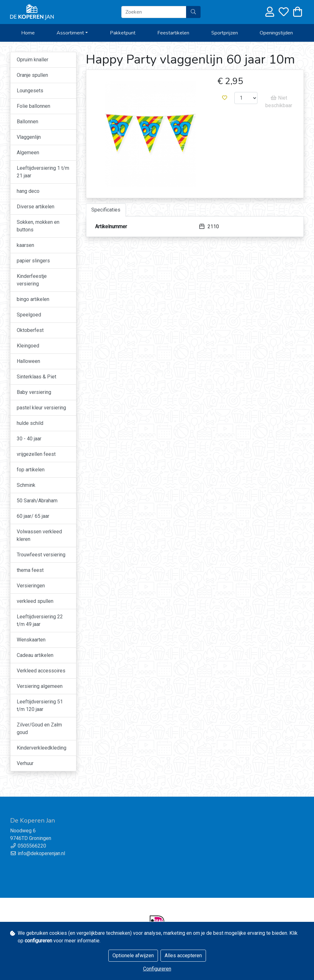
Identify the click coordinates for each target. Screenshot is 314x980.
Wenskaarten (31, 640)
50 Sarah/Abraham (37, 501)
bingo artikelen (33, 299)
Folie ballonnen (33, 106)
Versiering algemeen (40, 686)
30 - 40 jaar (29, 439)
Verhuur (25, 763)
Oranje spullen (32, 75)
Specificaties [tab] (106, 210)
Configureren (157, 969)
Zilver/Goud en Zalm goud (39, 729)
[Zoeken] (154, 12)
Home (28, 33)
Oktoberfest (30, 330)
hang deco (28, 191)
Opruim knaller (33, 60)
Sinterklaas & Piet (36, 377)
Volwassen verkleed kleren (39, 535)
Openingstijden (276, 33)
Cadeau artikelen (35, 655)
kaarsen (25, 245)
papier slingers (33, 261)
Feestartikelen (173, 33)
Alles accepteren (183, 955)
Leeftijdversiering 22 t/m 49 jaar (40, 620)
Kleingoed (28, 346)
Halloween (28, 361)
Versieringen (31, 586)
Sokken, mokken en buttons (38, 226)
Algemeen (28, 153)
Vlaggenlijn (29, 137)
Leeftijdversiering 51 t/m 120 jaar (40, 705)
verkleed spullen (35, 601)
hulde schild (30, 423)
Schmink (26, 485)
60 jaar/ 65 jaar (33, 516)
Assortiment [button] (70, 33)
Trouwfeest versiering (41, 555)
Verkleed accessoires (41, 671)
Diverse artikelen (36, 207)
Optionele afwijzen (133, 955)
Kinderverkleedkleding (42, 748)
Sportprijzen (225, 33)
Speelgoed (29, 315)
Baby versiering (34, 392)
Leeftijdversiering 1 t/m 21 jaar (43, 172)
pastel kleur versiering (41, 408)
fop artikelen (31, 470)
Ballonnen (27, 122)
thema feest (30, 570)
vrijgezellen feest (36, 454)
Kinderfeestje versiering (32, 280)
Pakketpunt (123, 33)
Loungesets (30, 91)
